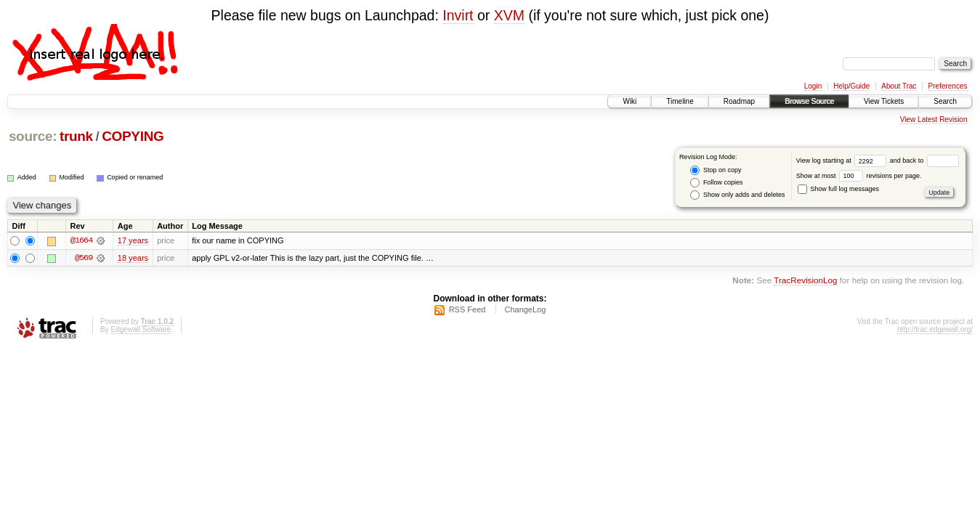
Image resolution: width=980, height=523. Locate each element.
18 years (133, 258)
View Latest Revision (934, 119)
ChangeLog (525, 309)
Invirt (458, 15)
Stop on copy (716, 170)
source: (33, 136)
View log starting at (843, 161)
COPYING (133, 136)
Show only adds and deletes (737, 195)
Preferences (948, 86)
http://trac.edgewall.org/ (935, 329)
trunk (76, 136)
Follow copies (716, 183)
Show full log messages (838, 189)
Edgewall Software (141, 329)
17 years (133, 240)
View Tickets (884, 101)
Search (945, 101)
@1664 (81, 240)
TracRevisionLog (805, 281)
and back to (924, 161)
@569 (84, 258)
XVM (509, 15)
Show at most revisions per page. (859, 176)
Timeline (680, 101)
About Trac (899, 86)
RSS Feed (467, 309)
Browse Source (809, 101)
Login (813, 86)
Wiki (629, 101)
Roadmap (739, 101)
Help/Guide (851, 86)
